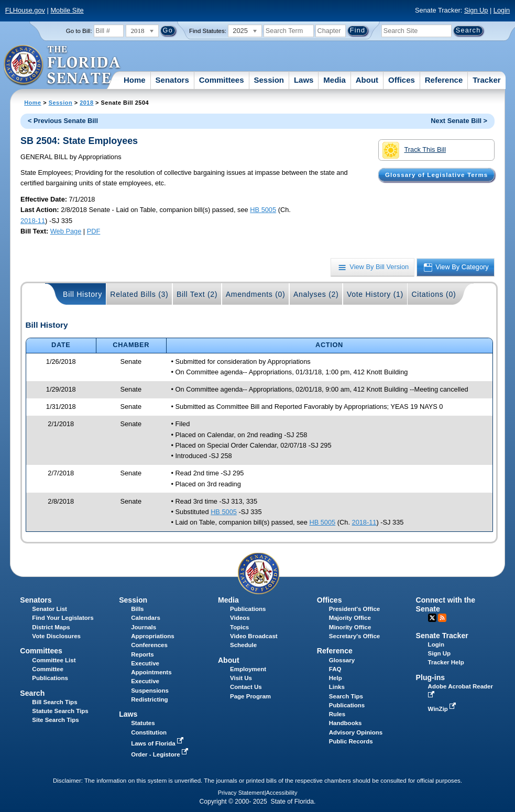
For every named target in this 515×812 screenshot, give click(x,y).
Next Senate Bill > (459, 121)
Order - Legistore (161, 754)
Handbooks (346, 723)
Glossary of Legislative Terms (436, 175)
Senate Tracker (442, 636)
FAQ (335, 669)
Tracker (486, 80)
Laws (304, 80)
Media (335, 80)
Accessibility (282, 793)
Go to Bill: (79, 31)
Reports (143, 654)
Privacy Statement (241, 793)
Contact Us (246, 687)
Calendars (146, 618)
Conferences (149, 645)
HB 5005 (263, 210)
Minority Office (350, 627)
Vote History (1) (375, 294)
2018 (86, 103)
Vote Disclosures (56, 636)
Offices (402, 80)
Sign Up (476, 10)
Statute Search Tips (60, 711)
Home (135, 80)
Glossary (342, 660)
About (367, 80)
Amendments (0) (256, 294)
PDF (94, 231)
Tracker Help (446, 662)
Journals (144, 627)
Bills (137, 609)
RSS (442, 618)
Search (32, 693)
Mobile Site (67, 10)
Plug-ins (431, 677)
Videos (240, 618)
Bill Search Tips (54, 702)
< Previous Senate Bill (63, 121)
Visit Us (241, 678)
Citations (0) (434, 294)
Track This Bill (414, 150)
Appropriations (153, 636)
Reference (444, 80)
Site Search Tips (55, 720)
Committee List (54, 660)
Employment (248, 669)
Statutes (143, 723)
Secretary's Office (354, 636)
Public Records (351, 741)
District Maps (51, 627)
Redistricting (149, 699)
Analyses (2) (316, 294)
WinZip (443, 709)
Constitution (149, 732)
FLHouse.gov (25, 10)
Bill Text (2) (197, 294)
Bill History (83, 294)
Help (336, 678)
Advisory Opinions (356, 732)
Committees (222, 80)
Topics (239, 627)
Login (502, 10)
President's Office (354, 609)
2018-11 (33, 221)
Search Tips (346, 696)
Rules (337, 714)
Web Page (66, 231)
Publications (248, 609)
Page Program (250, 696)
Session (269, 80)
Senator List (50, 609)
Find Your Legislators (63, 618)
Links (337, 687)
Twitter (432, 618)
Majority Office (350, 618)
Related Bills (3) (139, 294)
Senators (172, 80)
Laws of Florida (158, 743)
